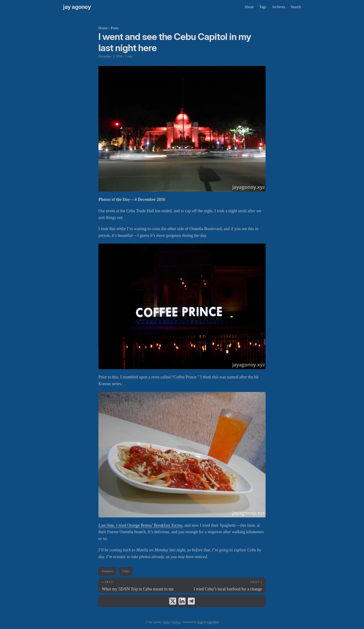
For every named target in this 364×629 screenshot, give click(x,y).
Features (107, 571)
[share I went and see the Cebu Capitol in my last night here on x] (173, 601)
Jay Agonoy (77, 7)
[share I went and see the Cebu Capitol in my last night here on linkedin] (182, 601)
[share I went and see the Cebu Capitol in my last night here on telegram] (191, 601)
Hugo (200, 622)
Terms (166, 622)
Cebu (126, 571)
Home (103, 28)
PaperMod (213, 622)
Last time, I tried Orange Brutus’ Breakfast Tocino (140, 525)
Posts (115, 28)
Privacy (176, 622)
